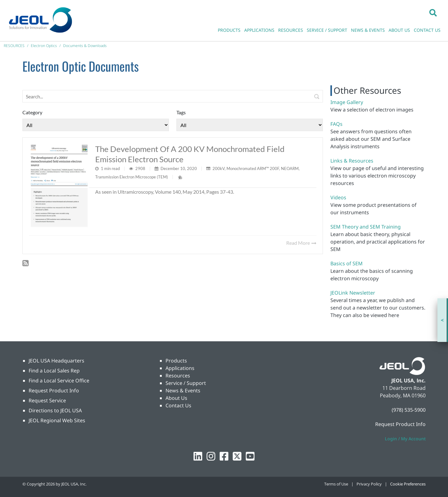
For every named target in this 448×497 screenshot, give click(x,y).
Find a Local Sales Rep (54, 371)
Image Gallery (347, 102)
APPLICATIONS (259, 30)
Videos (338, 197)
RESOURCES (291, 30)
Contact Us (178, 405)
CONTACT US (427, 30)
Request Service (47, 400)
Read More (301, 243)
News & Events (183, 391)
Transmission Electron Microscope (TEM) (132, 177)
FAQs (336, 124)
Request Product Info (54, 391)
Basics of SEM (347, 263)
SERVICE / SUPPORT (327, 30)
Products (176, 361)
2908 (141, 168)
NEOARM (290, 168)
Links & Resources (352, 161)
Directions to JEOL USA (55, 410)
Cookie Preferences (408, 484)
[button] (433, 12)
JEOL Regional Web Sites (57, 420)
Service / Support (186, 383)
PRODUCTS (229, 30)
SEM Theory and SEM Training (366, 227)
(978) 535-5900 (409, 410)
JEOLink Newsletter (353, 293)
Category (32, 112)
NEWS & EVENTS (368, 30)
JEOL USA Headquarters (56, 361)
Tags (181, 112)
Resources (178, 376)
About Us (176, 398)
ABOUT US (399, 30)
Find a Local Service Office (59, 381)
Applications (180, 368)
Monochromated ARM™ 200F (253, 168)
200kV (219, 168)
